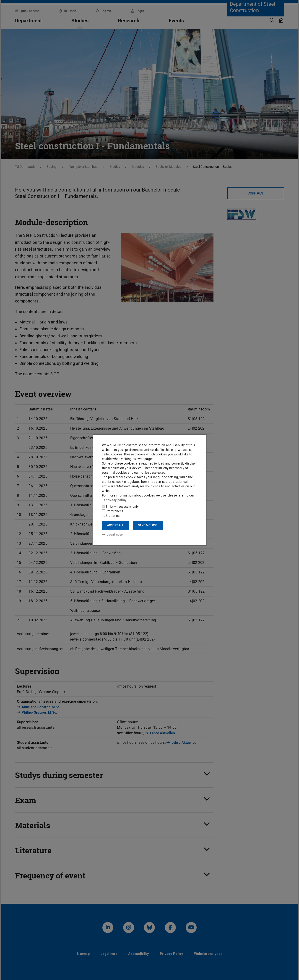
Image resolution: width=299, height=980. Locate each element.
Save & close (148, 525)
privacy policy (114, 500)
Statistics (111, 516)
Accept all (116, 525)
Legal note (112, 534)
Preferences (113, 511)
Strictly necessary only (120, 507)
